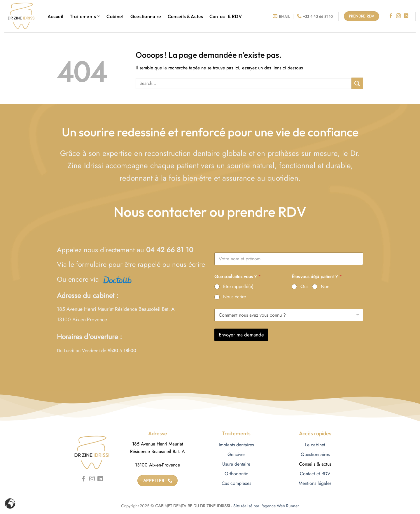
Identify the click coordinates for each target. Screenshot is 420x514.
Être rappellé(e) (238, 287)
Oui (304, 287)
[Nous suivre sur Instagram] (398, 16)
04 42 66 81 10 (170, 250)
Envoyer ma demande (241, 335)
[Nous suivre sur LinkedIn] (406, 16)
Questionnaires (315, 454)
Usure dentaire (236, 464)
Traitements (85, 16)
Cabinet (115, 16)
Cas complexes (236, 483)
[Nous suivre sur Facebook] (391, 16)
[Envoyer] (357, 83)
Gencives (236, 454)
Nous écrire (235, 297)
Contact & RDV (226, 16)
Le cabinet (315, 445)
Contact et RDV (315, 474)
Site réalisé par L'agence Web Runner (266, 506)
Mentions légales (315, 483)
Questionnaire (146, 16)
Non (325, 287)
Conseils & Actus (185, 16)
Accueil (55, 16)
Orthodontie (236, 474)
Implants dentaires (236, 445)
